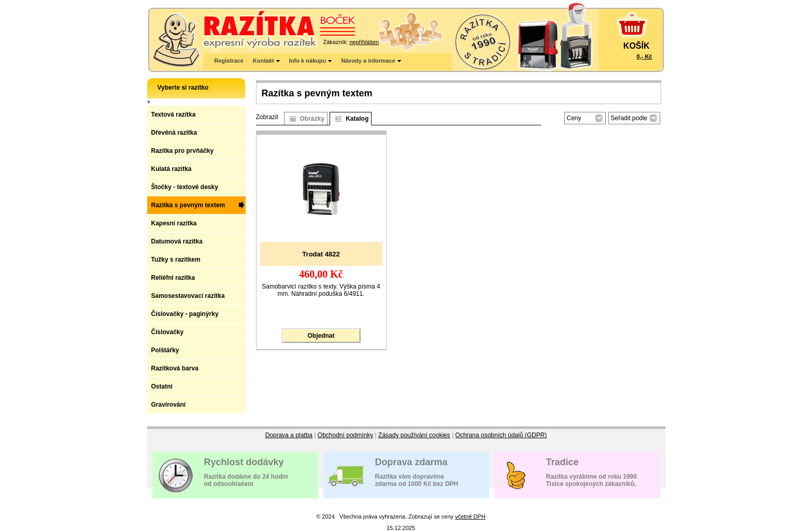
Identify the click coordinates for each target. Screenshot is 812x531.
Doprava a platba (289, 435)
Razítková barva (175, 368)
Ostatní (162, 386)
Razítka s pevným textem (188, 205)
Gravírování (169, 405)
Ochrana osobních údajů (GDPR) (501, 435)
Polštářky (165, 350)
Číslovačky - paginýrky (185, 314)
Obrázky (312, 119)
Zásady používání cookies (414, 435)
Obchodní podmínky (345, 435)
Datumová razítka (177, 241)
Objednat (321, 336)
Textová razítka (174, 114)
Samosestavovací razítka (188, 296)
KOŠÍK (637, 46)
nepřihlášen (364, 42)
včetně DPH (470, 516)
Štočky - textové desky (185, 187)
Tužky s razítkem (176, 260)
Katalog (357, 119)
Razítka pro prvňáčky (183, 151)
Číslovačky (168, 332)
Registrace (229, 61)
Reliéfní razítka (173, 278)
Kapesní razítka (174, 223)
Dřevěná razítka (174, 133)
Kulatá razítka (172, 169)
